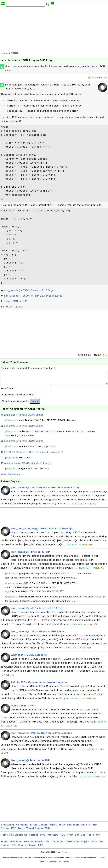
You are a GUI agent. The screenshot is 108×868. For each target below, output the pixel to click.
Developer (16, 845)
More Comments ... (12, 477)
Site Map (80, 838)
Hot (12, 838)
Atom (70, 838)
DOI (14, 848)
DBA (27, 845)
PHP (94, 828)
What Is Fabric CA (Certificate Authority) (28, 466)
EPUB (34, 828)
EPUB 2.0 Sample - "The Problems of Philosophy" (33, 455)
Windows (37, 845)
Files (60, 845)
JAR (47, 845)
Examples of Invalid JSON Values (24, 418)
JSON (15, 53)
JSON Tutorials (15, 307)
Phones (23, 848)
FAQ (43, 838)
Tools (21, 831)
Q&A (102, 845)
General (44, 828)
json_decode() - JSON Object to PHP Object (30, 290)
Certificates (72, 845)
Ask (98, 838)
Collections (31, 838)
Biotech (6, 848)
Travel (33, 848)
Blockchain (8, 828)
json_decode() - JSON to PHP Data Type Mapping (33, 296)
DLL (53, 845)
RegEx (85, 845)
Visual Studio (35, 831)
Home (4, 53)
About (19, 838)
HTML (53, 828)
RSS (14, 831)
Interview (53, 838)
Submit (35, 404)
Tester (5, 845)
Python (5, 831)
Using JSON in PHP (15, 301)
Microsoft (73, 828)
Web (47, 831)
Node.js (85, 828)
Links (94, 845)
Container (22, 828)
